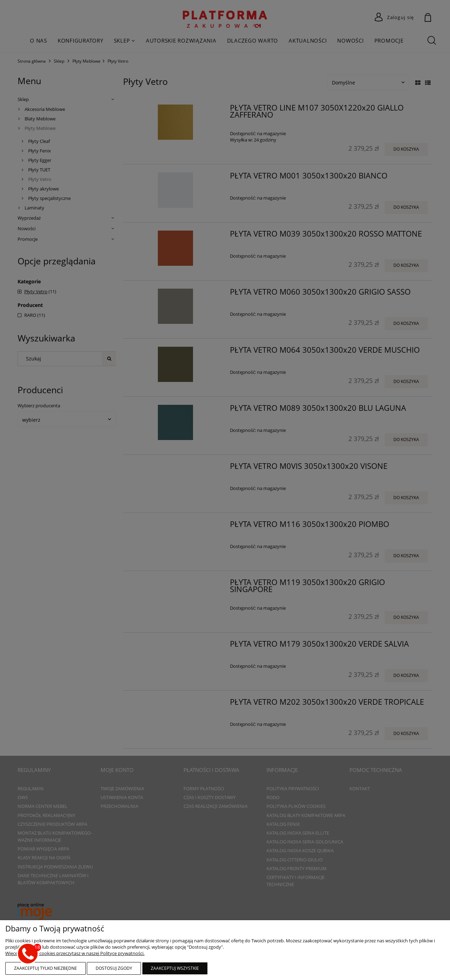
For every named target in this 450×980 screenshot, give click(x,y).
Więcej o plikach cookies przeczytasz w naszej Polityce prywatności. (75, 953)
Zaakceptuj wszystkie (175, 968)
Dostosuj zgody (114, 968)
